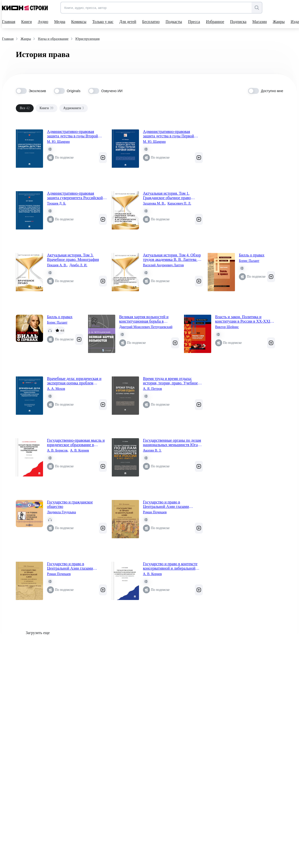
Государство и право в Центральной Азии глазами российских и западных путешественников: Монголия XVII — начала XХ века (77, 566)
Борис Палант (249, 261)
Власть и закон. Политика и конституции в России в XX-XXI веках (243, 319)
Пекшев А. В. (57, 265)
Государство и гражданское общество (70, 504)
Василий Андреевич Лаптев (163, 265)
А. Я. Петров (152, 389)
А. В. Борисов (58, 451)
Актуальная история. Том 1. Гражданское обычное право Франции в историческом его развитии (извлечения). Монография (167, 196)
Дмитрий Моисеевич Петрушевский (146, 327)
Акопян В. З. (152, 450)
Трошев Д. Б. (57, 203)
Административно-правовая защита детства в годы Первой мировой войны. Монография (168, 134)
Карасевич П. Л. (179, 203)
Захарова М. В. (154, 204)
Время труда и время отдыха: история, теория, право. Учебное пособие (170, 381)
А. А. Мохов (56, 389)
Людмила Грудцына (61, 512)
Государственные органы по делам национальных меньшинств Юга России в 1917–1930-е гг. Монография (172, 443)
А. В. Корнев (79, 450)
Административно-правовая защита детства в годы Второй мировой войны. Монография (72, 134)
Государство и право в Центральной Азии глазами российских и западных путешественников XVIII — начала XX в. (173, 504)
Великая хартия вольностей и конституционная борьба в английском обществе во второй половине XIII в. (146, 319)
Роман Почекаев (155, 512)
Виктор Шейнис (227, 327)
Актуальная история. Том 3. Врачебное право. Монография (73, 257)
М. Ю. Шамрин (58, 142)
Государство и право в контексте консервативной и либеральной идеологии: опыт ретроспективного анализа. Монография (173, 566)
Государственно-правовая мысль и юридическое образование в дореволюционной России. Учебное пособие (76, 443)
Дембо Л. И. (79, 265)
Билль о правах (252, 255)
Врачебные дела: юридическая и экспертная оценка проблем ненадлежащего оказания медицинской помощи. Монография (74, 381)
